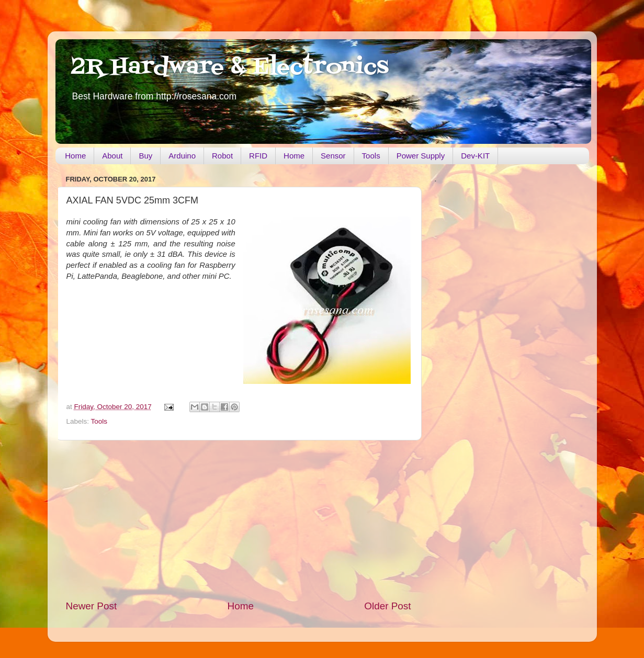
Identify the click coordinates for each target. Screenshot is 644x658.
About (112, 156)
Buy (145, 156)
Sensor (333, 156)
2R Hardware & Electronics (230, 67)
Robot (222, 156)
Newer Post (92, 606)
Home (75, 156)
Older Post (387, 606)
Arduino (182, 156)
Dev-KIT (475, 156)
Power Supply (421, 156)
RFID (258, 156)
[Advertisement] (239, 520)
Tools (371, 156)
